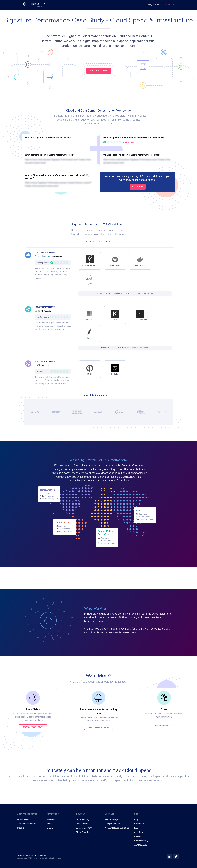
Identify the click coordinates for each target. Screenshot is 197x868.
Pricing (20, 828)
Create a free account (33, 727)
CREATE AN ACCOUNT (99, 71)
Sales (49, 824)
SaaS (38, 311)
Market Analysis (112, 820)
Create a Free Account (144, 293)
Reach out (138, 187)
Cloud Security (83, 832)
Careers (138, 837)
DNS (38, 365)
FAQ (136, 828)
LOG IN (171, 5)
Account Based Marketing (117, 828)
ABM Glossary (141, 845)
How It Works (23, 820)
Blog (136, 820)
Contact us (139, 824)
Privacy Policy (41, 855)
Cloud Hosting (43, 257)
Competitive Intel (113, 824)
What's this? (128, 142)
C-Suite (50, 828)
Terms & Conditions (26, 855)
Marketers (51, 820)
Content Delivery (84, 828)
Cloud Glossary (141, 841)
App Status (139, 832)
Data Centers (82, 824)
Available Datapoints (27, 824)
